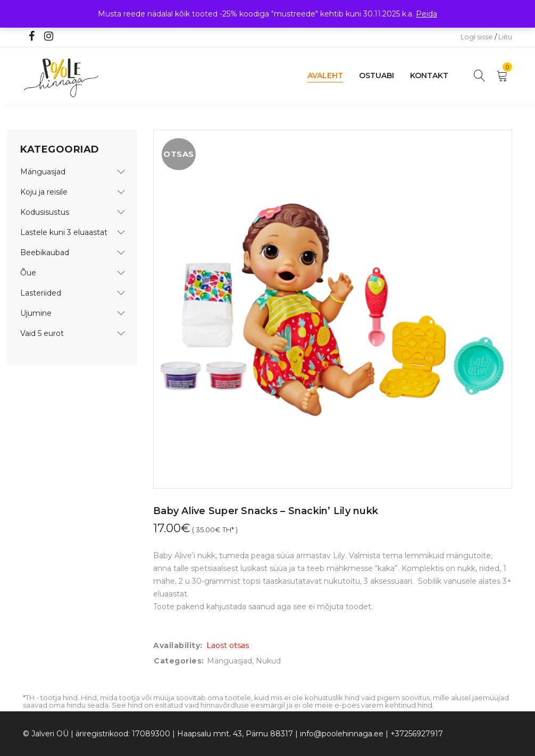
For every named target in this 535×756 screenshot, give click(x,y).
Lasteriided (41, 293)
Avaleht (325, 75)
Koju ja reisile (44, 192)
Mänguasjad (43, 172)
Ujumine (36, 313)
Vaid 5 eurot (42, 333)
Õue (28, 273)
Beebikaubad (45, 253)
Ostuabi (377, 75)
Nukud (268, 661)
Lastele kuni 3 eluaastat (64, 232)
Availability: (178, 645)
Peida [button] (427, 14)
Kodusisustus (45, 212)
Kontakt (429, 75)
